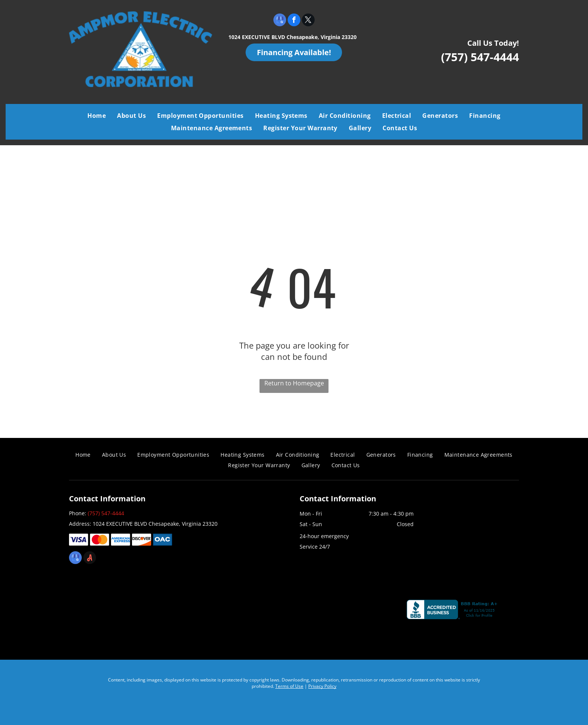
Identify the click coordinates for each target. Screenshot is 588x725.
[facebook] (294, 21)
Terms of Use (289, 686)
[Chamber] (348, 611)
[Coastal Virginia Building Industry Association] (128, 611)
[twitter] (308, 21)
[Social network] (90, 559)
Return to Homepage (294, 383)
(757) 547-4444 (480, 57)
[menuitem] (97, 116)
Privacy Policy (322, 686)
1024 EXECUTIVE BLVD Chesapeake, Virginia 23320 (292, 37)
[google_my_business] (280, 21)
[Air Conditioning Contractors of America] (238, 611)
